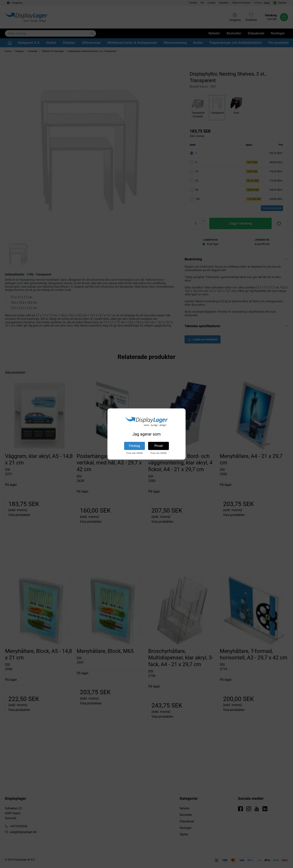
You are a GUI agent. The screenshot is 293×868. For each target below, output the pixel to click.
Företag (134, 446)
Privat (159, 446)
